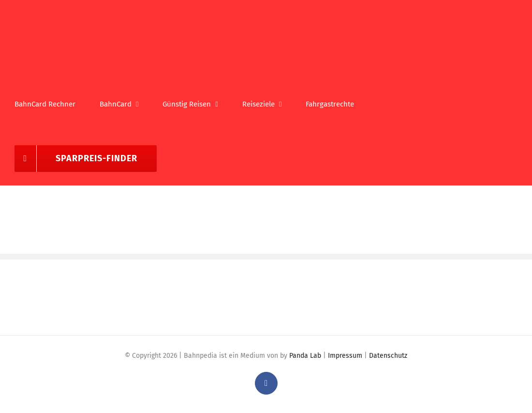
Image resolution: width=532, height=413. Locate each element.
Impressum (345, 356)
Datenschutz (388, 356)
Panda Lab (305, 356)
